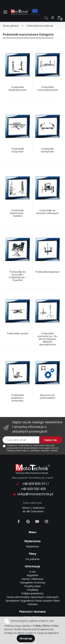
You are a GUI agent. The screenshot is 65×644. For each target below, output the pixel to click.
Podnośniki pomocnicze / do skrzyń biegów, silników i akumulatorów (47, 339)
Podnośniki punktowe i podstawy (18, 398)
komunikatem (40, 445)
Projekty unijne (33, 586)
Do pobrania (32, 559)
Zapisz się (50, 440)
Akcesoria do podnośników (47, 396)
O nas (32, 572)
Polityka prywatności (32, 593)
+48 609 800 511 (35, 484)
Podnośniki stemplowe (48, 150)
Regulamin (33, 575)
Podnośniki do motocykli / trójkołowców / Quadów (18, 276)
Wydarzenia (32, 546)
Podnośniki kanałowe (47, 272)
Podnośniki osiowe (18, 333)
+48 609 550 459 (33, 489)
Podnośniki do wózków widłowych (48, 212)
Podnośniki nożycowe (18, 150)
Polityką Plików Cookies (46, 626)
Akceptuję (26, 638)
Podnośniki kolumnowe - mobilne (18, 213)
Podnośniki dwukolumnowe (17, 88)
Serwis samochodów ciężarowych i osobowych (32, 597)
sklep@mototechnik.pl (33, 494)
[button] (46, 18)
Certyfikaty (32, 590)
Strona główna (11, 26)
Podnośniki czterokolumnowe (48, 88)
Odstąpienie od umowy (32, 582)
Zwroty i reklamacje (32, 579)
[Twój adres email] (21, 440)
